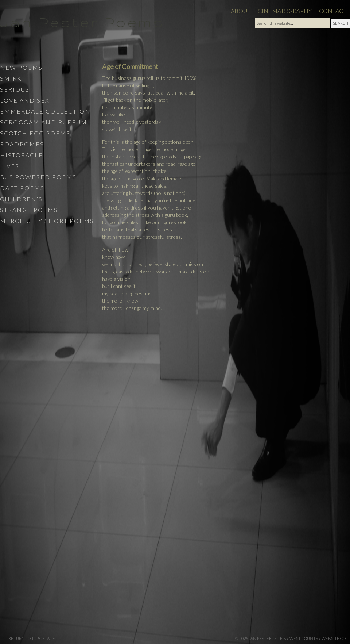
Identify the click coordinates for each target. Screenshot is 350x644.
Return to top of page (32, 638)
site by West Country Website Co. (310, 638)
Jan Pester (260, 638)
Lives (10, 166)
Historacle (22, 155)
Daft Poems (22, 188)
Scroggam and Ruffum (44, 122)
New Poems (21, 67)
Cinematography (285, 11)
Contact (333, 11)
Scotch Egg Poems (35, 133)
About (241, 11)
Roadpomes (22, 144)
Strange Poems (29, 210)
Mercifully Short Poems (47, 221)
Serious (15, 89)
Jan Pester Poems (82, 22)
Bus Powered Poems (38, 177)
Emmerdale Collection (45, 111)
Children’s (21, 199)
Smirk (11, 78)
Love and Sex (25, 100)
